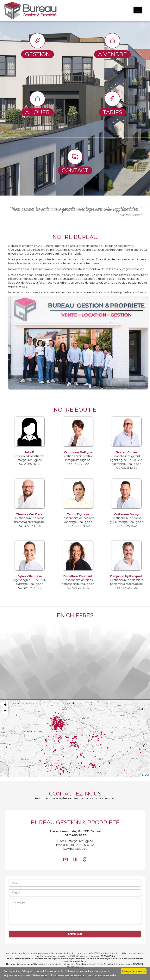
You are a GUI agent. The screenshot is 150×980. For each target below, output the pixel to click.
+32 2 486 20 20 (75, 835)
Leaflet (146, 775)
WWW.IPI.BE (108, 956)
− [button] (5, 711)
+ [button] (5, 705)
